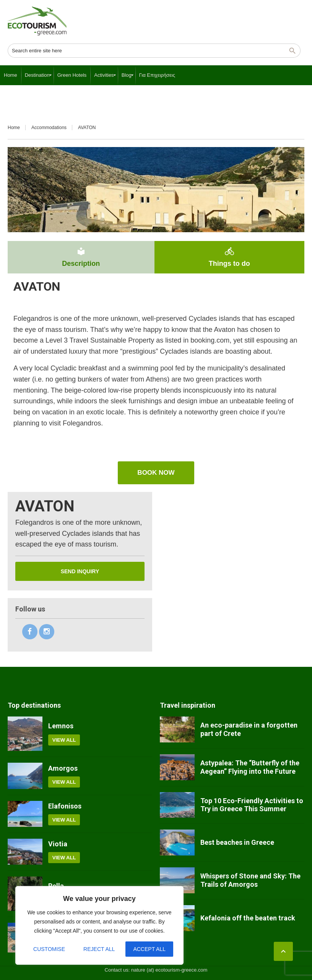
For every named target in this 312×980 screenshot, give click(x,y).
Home (14, 128)
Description (81, 257)
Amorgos (63, 768)
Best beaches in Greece (237, 842)
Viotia (58, 844)
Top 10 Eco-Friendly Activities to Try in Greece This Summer (252, 805)
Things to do (229, 257)
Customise (49, 949)
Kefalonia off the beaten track (248, 918)
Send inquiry (80, 571)
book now (156, 473)
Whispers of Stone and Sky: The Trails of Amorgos (250, 880)
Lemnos (61, 726)
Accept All (149, 949)
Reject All (99, 949)
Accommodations (49, 128)
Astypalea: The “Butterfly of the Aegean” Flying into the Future (250, 767)
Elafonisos (65, 806)
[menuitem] (11, 75)
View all (64, 740)
